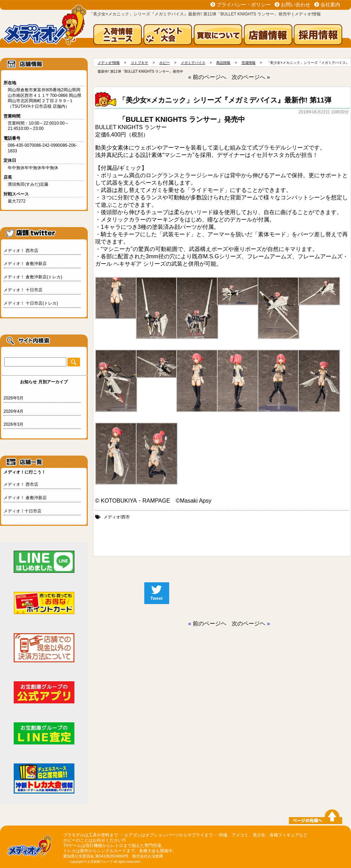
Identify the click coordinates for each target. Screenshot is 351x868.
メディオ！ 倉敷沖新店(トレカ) (33, 277)
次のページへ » (251, 77)
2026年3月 (14, 424)
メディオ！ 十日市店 (23, 290)
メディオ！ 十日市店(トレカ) (31, 303)
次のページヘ (249, 624)
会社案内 (330, 5)
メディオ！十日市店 (22, 511)
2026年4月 (14, 411)
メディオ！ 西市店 (21, 251)
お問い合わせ (296, 5)
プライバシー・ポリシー (244, 5)
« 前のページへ (207, 77)
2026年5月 (14, 398)
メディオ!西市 (117, 517)
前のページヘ (210, 624)
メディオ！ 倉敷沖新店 (25, 264)
